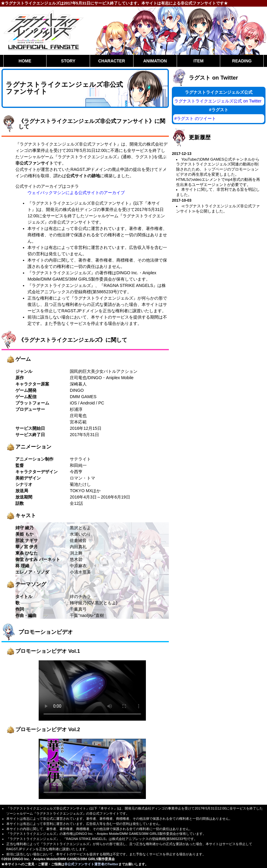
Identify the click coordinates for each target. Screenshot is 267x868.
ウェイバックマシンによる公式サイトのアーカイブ (76, 193)
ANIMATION (155, 61)
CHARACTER (112, 61)
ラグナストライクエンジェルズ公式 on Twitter (218, 101)
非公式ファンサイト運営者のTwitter (91, 864)
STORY (68, 61)
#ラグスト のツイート (195, 118)
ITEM (198, 61)
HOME (25, 61)
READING (242, 61)
